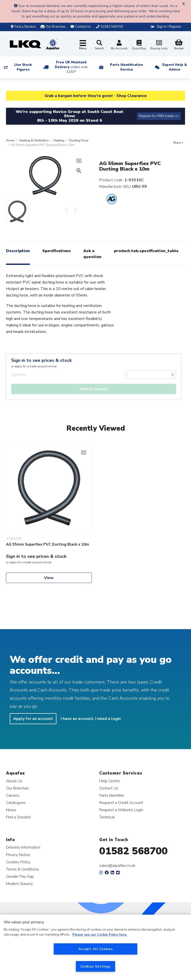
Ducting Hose (79, 140)
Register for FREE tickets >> (159, 116)
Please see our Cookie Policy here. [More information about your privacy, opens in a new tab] (100, 935)
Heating (59, 140)
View (49, 578)
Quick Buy (139, 46)
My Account (119, 46)
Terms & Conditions (23, 869)
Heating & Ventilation (34, 140)
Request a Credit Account (121, 803)
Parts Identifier (112, 795)
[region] (95, 947)
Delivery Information (23, 847)
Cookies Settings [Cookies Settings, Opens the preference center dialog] (95, 966)
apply (18, 366)
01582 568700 (133, 851)
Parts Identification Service (126, 67)
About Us (14, 781)
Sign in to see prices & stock (41, 360)
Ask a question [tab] (92, 254)
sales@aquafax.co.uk (117, 866)
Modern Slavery (19, 884)
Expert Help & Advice (175, 67)
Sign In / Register (169, 27)
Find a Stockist (23, 27)
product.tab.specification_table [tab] (146, 251)
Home (10, 140)
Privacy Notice (18, 855)
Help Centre (110, 781)
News (11, 810)
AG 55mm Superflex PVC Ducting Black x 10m (48, 544)
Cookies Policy (18, 862)
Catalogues (16, 803)
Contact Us (109, 788)
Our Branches (53, 27)
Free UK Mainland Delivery (71, 67)
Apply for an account (33, 719)
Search (99, 45)
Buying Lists (159, 46)
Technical (107, 817)
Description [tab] (18, 251)
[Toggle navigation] (83, 45)
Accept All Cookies (96, 949)
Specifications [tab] (57, 251)
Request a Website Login (121, 810)
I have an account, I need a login (91, 719)
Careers (13, 795)
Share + (178, 143)
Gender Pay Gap (20, 876)
